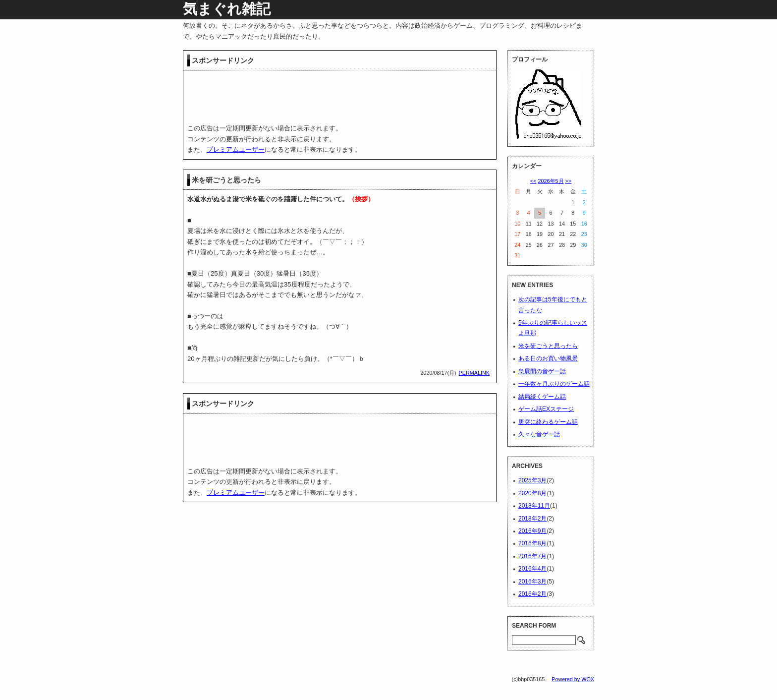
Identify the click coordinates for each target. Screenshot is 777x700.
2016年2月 (532, 594)
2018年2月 (532, 519)
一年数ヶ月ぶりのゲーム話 (554, 384)
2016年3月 (532, 582)
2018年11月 (534, 506)
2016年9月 (532, 531)
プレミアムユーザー (236, 149)
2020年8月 (532, 493)
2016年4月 (532, 569)
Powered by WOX (573, 679)
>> (569, 181)
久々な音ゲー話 (539, 434)
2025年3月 (532, 480)
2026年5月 (551, 181)
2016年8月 (532, 543)
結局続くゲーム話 (542, 397)
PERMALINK (474, 373)
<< (533, 181)
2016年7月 (532, 556)
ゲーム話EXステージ (546, 409)
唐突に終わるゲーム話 (548, 422)
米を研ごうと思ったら (226, 180)
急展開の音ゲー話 (542, 371)
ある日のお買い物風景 (548, 358)
